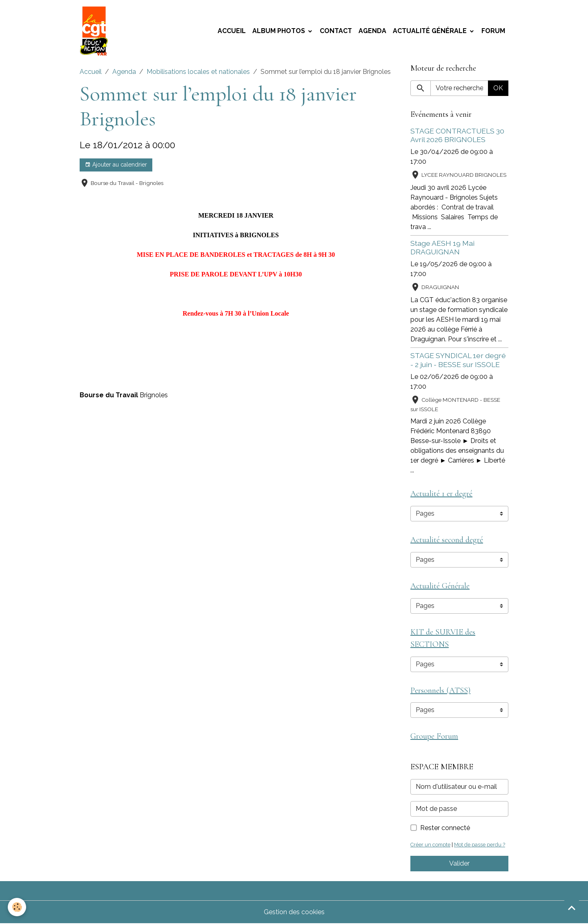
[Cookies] (17, 907)
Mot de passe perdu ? (480, 845)
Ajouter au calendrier (116, 165)
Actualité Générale (431, 31)
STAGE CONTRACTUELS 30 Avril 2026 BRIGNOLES (457, 135)
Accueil (232, 31)
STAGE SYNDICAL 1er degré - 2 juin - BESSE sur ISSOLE (458, 360)
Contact (336, 31)
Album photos (280, 31)
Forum (493, 31)
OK (498, 88)
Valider (459, 864)
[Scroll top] (572, 908)
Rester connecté (445, 828)
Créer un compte (431, 845)
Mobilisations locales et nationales (198, 72)
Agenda (372, 31)
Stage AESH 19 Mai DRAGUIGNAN (442, 247)
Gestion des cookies (294, 912)
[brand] (96, 31)
